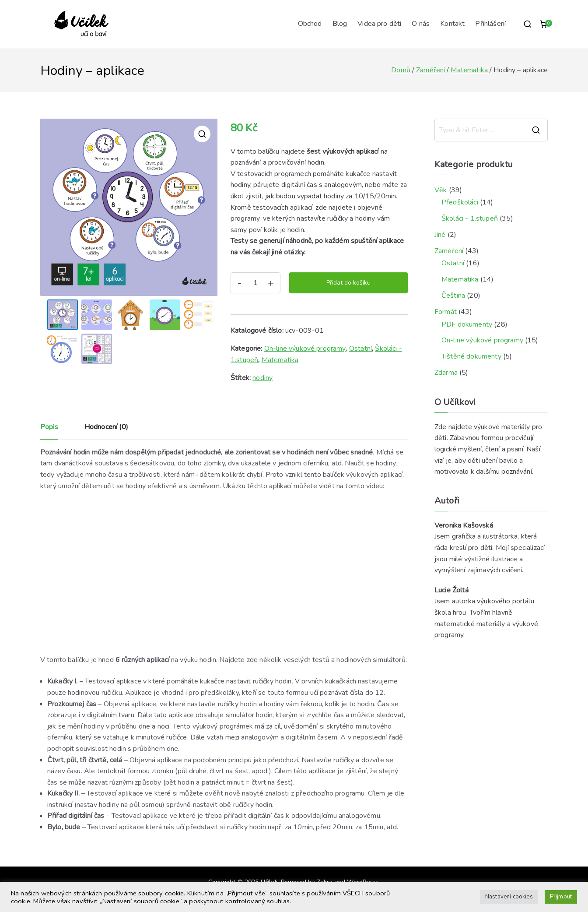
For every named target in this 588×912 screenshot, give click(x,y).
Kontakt (452, 24)
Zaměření (430, 70)
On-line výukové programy (305, 349)
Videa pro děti (379, 24)
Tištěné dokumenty (471, 356)
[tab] (49, 430)
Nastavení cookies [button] (509, 897)
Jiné (440, 235)
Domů (401, 70)
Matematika (469, 70)
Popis (49, 427)
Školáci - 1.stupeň (470, 218)
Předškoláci (460, 202)
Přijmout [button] (561, 897)
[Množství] (255, 283)
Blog (340, 24)
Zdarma (446, 373)
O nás (421, 24)
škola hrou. (451, 613)
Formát (446, 312)
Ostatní (360, 349)
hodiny (262, 378)
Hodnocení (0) (106, 427)
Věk (441, 190)
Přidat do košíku (348, 283)
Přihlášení (490, 24)
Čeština (453, 296)
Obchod (310, 24)
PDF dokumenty (467, 324)
